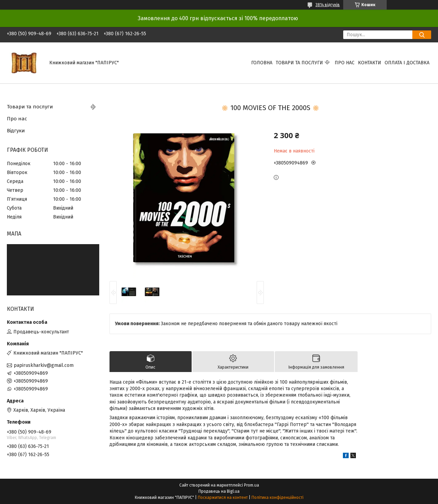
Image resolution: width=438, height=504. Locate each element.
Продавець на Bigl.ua (219, 491)
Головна (262, 63)
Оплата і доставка (407, 63)
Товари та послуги (299, 63)
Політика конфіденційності (278, 498)
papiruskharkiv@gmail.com (44, 365)
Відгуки (16, 131)
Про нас (345, 63)
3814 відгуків (328, 5)
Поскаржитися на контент (223, 498)
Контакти (370, 63)
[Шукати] (422, 35)
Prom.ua (252, 485)
